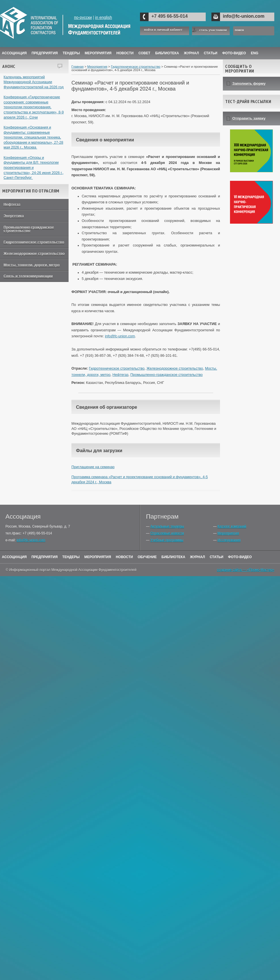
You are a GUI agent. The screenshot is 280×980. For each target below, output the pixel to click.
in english (104, 17)
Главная (78, 67)
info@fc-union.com (244, 16)
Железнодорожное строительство (34, 254)
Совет (144, 53)
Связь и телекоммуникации (28, 276)
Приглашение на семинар (93, 467)
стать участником (213, 30)
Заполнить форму (249, 84)
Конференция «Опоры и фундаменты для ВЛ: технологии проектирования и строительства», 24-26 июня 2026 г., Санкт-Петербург (34, 168)
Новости (125, 53)
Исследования (229, 540)
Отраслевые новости (167, 533)
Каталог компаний (232, 526)
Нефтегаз (12, 205)
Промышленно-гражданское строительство (29, 229)
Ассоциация (14, 53)
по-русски (83, 17)
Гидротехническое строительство (34, 242)
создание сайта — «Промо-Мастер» (246, 570)
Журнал (198, 557)
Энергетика (14, 216)
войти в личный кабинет (163, 30)
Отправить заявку (249, 118)
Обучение (147, 557)
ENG (255, 53)
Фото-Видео (234, 53)
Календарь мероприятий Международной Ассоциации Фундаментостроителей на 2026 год (34, 82)
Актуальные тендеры (167, 526)
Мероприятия (98, 53)
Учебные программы (167, 540)
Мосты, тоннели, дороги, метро (32, 265)
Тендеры (71, 53)
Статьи (211, 53)
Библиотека (167, 53)
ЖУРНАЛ (192, 53)
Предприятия (45, 53)
